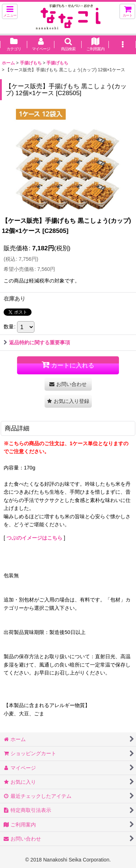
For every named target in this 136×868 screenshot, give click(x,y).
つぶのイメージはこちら (34, 538)
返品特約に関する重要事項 (37, 342)
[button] (10, 11)
